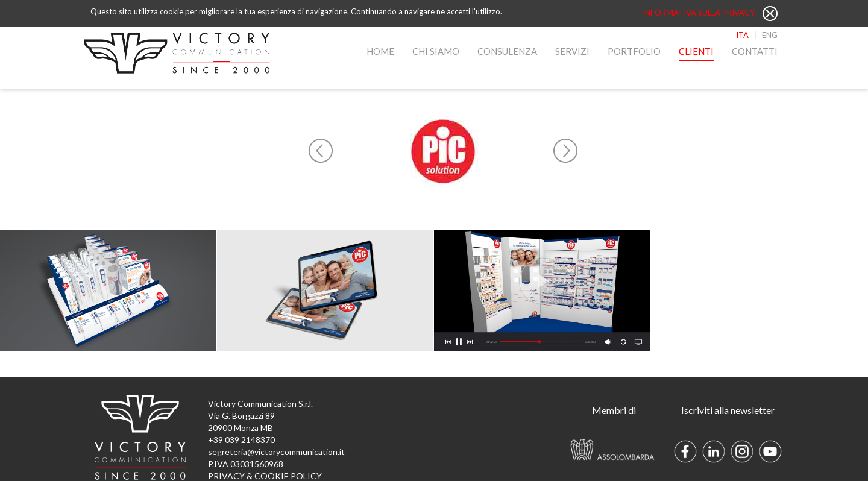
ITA (742, 35)
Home (380, 51)
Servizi (572, 51)
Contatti (755, 51)
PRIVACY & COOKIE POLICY (265, 476)
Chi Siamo (436, 51)
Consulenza (507, 51)
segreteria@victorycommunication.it (276, 452)
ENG (770, 35)
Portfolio (634, 51)
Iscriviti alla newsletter (728, 410)
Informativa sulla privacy (700, 13)
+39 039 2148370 (241, 440)
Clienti (696, 51)
